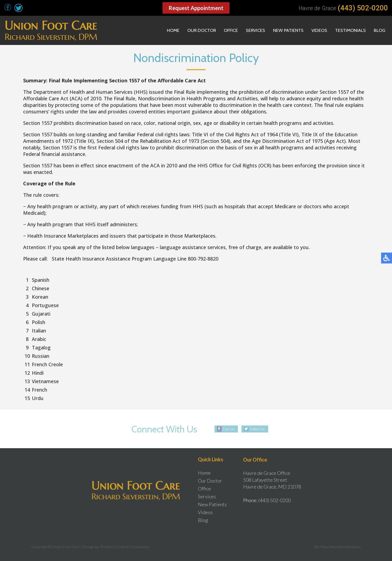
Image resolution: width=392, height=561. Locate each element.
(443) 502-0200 (363, 8)
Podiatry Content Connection (125, 547)
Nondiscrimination (346, 547)
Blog (379, 31)
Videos (315, 31)
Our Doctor (190, 31)
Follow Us (258, 429)
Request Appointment (196, 8)
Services (247, 31)
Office (221, 31)
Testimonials (348, 31)
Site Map (321, 547)
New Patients (282, 31)
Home (159, 31)
